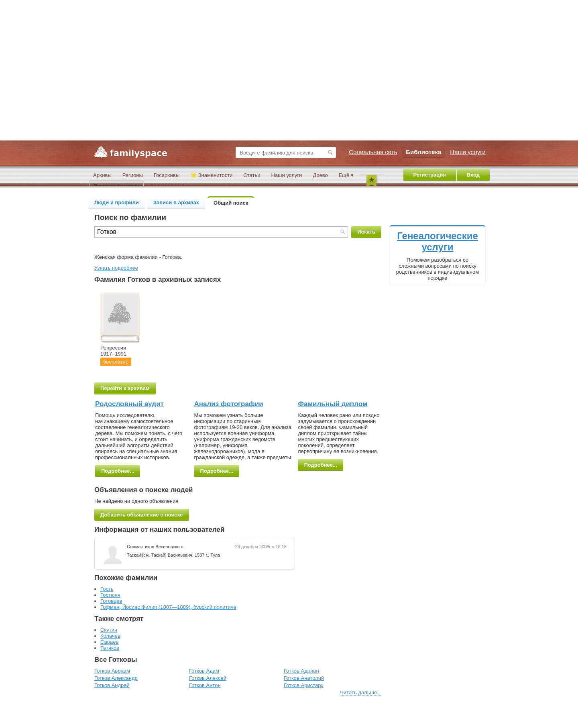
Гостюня (110, 595)
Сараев (109, 642)
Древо (320, 175)
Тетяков (110, 648)
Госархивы (167, 175)
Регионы (133, 175)
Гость (107, 589)
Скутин (109, 630)
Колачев (110, 636)
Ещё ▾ (346, 175)
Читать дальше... (361, 692)
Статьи (252, 175)
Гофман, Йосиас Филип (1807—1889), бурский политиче (168, 607)
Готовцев (111, 601)
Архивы (102, 175)
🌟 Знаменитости (211, 175)
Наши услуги (287, 175)
